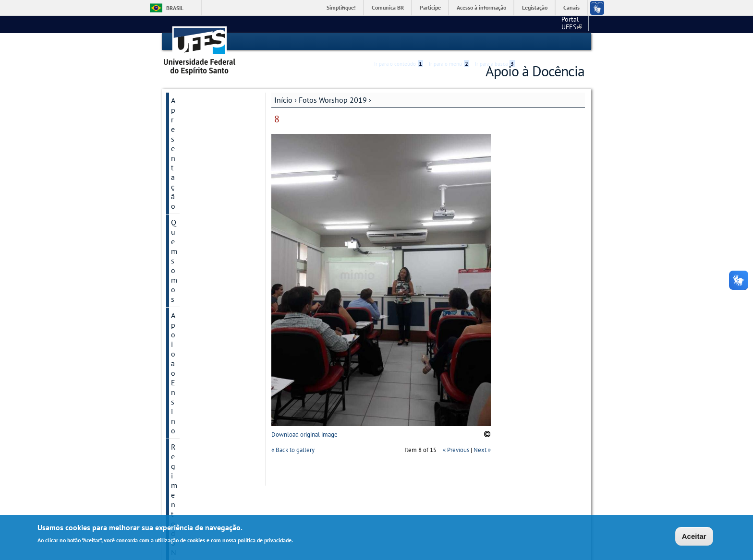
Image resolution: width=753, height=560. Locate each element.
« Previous (456, 450)
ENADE (182, 367)
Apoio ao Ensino (198, 132)
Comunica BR (388, 7)
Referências (190, 240)
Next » (482, 450)
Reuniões (186, 207)
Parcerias (185, 383)
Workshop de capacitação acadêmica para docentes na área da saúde (208, 320)
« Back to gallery (293, 450)
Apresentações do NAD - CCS (210, 186)
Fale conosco (566, 24)
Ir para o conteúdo (399, 42)
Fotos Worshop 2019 (333, 99)
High (538, 42)
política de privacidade (265, 541)
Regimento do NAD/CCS (210, 149)
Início (283, 99)
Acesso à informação (481, 7)
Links (180, 256)
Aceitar (694, 537)
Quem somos (193, 116)
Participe (430, 7)
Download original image (304, 434)
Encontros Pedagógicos (209, 289)
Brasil (175, 8)
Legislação (535, 7)
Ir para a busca (495, 42)
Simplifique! (341, 7)
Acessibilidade (527, 42)
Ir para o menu (449, 42)
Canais (571, 7)
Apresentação (193, 100)
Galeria (182, 273)
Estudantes (189, 350)
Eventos (184, 224)
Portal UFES (521, 24)
